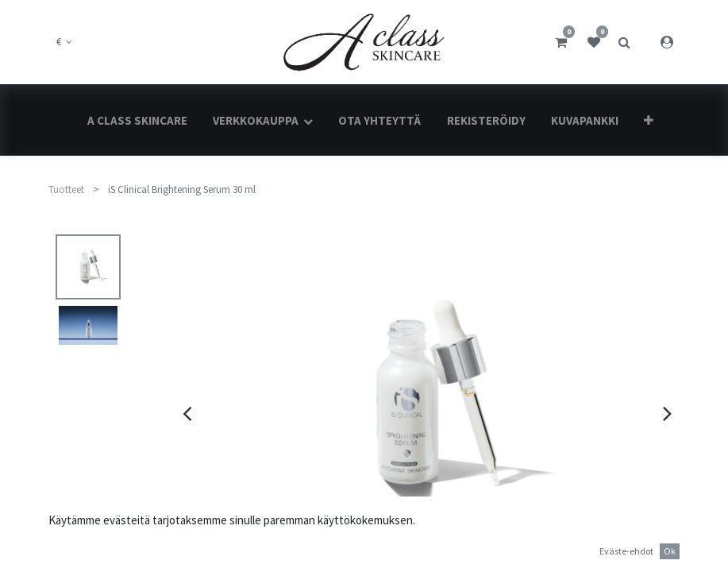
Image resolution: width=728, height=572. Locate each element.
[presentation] (187, 413)
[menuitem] (137, 120)
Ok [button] (670, 551)
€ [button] (60, 42)
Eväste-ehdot (626, 551)
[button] (649, 120)
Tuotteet (66, 189)
